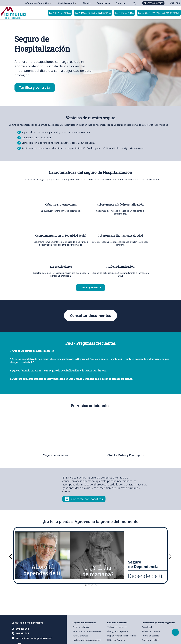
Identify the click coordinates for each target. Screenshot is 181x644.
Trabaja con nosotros (117, 627)
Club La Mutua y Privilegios (125, 455)
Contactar (121, 3)
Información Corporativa (39, 3)
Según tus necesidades (84, 623)
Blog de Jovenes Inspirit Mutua (121, 636)
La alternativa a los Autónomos (87, 640)
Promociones (103, 3)
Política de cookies (150, 636)
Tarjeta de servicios (56, 455)
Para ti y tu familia (60, 13)
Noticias (87, 3)
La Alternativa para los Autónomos (159, 13)
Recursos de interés (117, 623)
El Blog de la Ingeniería (118, 631)
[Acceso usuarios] (153, 3)
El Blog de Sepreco (116, 640)
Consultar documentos (90, 316)
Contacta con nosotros (87, 499)
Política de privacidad (152, 631)
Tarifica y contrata (35, 88)
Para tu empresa (124, 13)
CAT (172, 3)
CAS (178, 3)
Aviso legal (147, 627)
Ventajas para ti (68, 3)
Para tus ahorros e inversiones (93, 13)
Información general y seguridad (159, 623)
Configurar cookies (150, 640)
